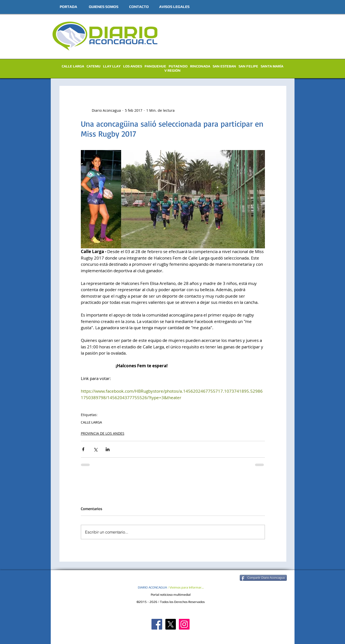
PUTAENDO (178, 66)
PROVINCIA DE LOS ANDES (103, 433)
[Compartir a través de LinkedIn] (108, 449)
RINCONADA (200, 66)
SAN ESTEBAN (224, 66)
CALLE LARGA (73, 66)
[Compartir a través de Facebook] (83, 449)
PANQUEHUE (155, 66)
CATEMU (94, 66)
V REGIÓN (172, 70)
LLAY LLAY (112, 66)
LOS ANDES (133, 66)
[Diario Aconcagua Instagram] (184, 624)
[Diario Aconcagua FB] (157, 624)
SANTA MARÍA (272, 66)
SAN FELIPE (248, 66)
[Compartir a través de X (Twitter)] (95, 449)
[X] (171, 624)
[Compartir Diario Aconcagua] (263, 578)
